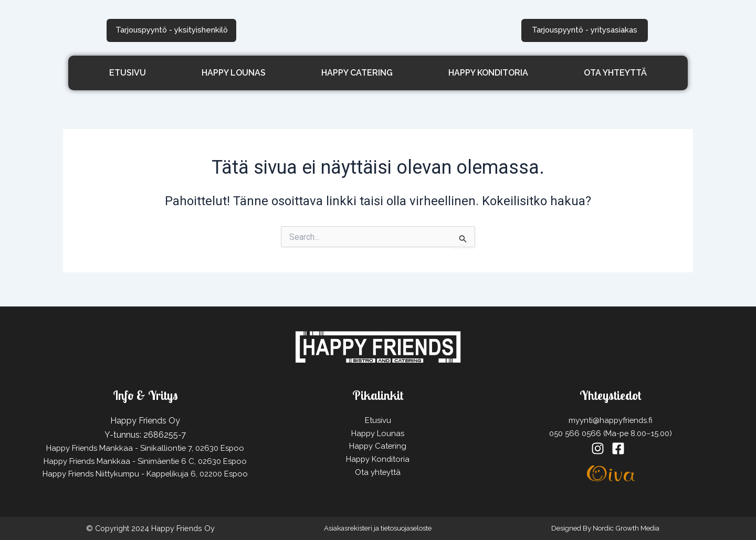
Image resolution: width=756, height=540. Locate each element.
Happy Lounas (234, 71)
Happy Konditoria (488, 71)
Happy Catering (357, 71)
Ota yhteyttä (615, 71)
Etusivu (128, 71)
